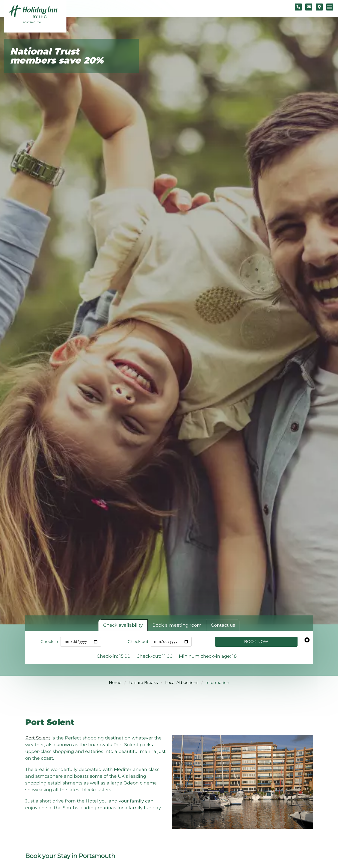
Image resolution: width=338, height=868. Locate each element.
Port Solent (38, 738)
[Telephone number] (298, 7)
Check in (49, 642)
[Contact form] (309, 7)
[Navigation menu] (330, 7)
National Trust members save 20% (57, 56)
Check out (138, 642)
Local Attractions (182, 683)
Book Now (256, 642)
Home (115, 683)
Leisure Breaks (143, 683)
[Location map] (319, 7)
